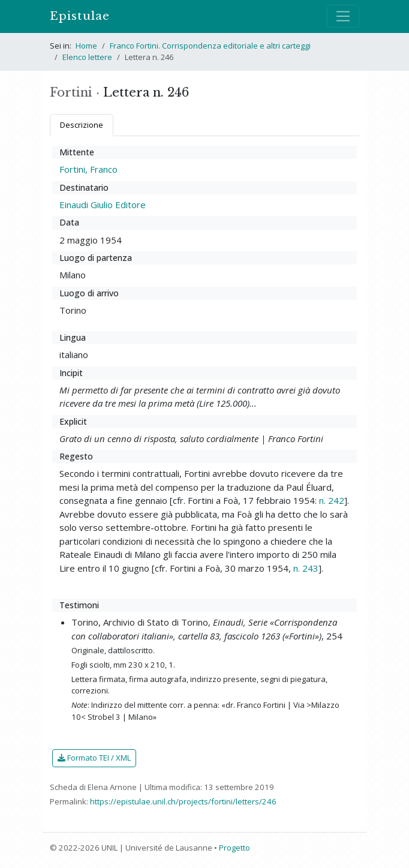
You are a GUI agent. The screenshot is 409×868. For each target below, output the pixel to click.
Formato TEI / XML (94, 758)
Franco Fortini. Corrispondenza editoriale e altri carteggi (210, 46)
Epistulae (80, 16)
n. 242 (332, 500)
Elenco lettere (87, 57)
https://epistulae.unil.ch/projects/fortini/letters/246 (183, 801)
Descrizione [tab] (82, 125)
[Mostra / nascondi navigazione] (343, 16)
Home (86, 46)
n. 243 (306, 568)
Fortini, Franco (88, 169)
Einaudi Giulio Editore (103, 205)
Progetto (234, 848)
